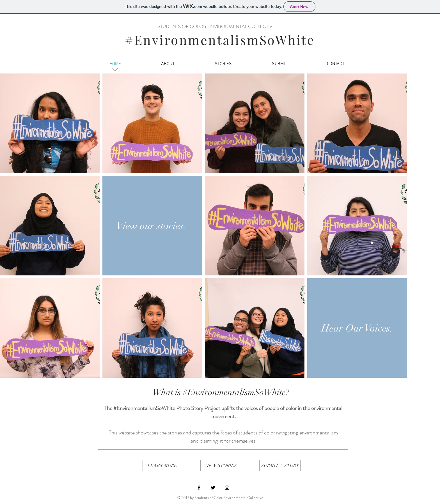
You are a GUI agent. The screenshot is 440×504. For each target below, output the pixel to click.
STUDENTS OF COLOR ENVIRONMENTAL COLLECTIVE (216, 26)
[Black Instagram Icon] (227, 488)
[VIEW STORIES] (220, 466)
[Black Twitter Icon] (213, 488)
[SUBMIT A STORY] (280, 466)
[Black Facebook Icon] (199, 488)
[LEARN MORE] (162, 466)
